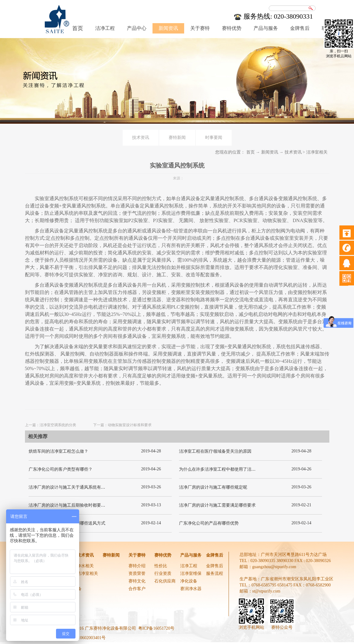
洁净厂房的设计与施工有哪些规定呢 (213, 487)
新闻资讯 (270, 152)
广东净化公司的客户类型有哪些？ (61, 469)
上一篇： (51, 425)
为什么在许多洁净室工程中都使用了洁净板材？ (224, 469)
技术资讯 (293, 152)
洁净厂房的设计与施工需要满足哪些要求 (217, 505)
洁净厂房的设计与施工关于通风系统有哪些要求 (73, 487)
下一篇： (122, 425)
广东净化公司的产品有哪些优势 (209, 523)
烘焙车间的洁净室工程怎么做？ (58, 451)
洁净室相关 (317, 152)
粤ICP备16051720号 (156, 628)
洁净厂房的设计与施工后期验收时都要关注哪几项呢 (78, 505)
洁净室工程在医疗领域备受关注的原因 (215, 451)
